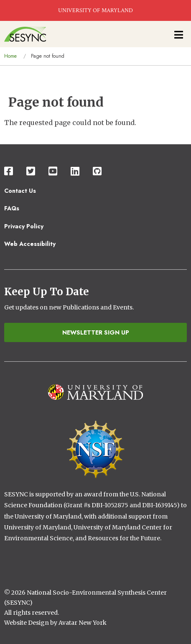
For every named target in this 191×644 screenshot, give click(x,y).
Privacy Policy (24, 226)
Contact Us (20, 191)
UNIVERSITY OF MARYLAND (95, 10)
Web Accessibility (30, 244)
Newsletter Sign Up (96, 332)
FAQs (12, 208)
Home (10, 56)
